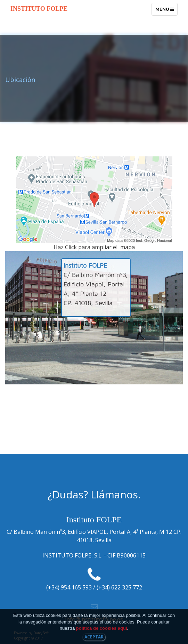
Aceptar (94, 637)
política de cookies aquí (102, 628)
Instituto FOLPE (39, 9)
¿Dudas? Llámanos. (94, 494)
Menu (166, 11)
